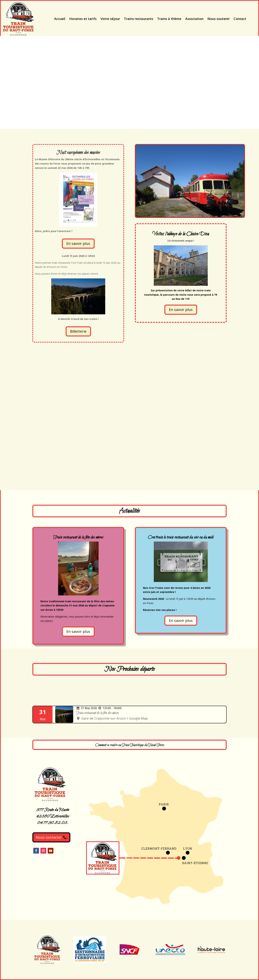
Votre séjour (110, 19)
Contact (240, 19)
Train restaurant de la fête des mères (97, 713)
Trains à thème (169, 19)
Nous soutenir (219, 19)
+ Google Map (137, 718)
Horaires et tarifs (83, 19)
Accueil (60, 19)
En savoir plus (78, 243)
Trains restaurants (139, 19)
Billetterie (78, 331)
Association (194, 19)
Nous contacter (49, 837)
